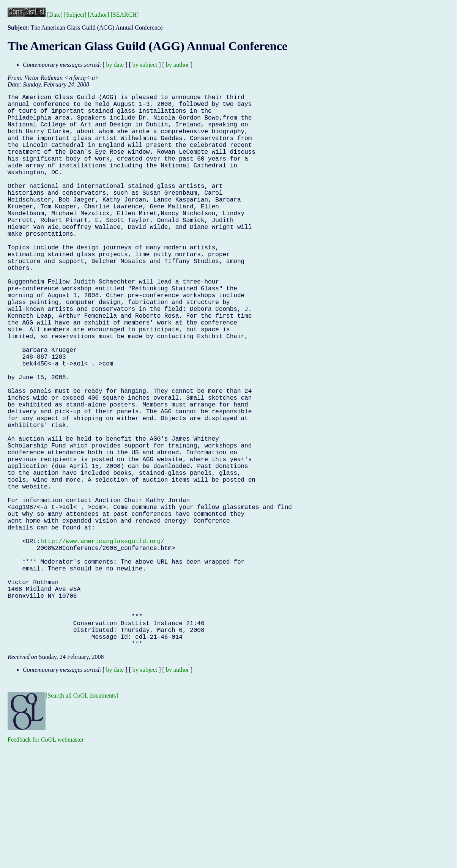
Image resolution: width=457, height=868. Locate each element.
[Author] (99, 15)
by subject (145, 65)
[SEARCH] (125, 15)
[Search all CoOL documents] (82, 818)
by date (115, 65)
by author (177, 65)
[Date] (55, 15)
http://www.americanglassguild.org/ (102, 641)
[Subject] (75, 15)
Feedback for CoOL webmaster (46, 862)
